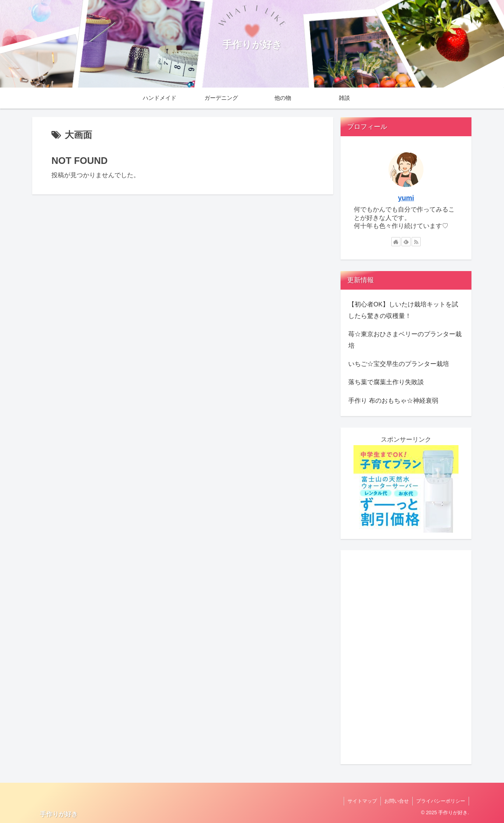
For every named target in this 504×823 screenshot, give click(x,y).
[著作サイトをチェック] (396, 242)
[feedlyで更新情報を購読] (406, 242)
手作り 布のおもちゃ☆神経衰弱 (393, 401)
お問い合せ (397, 801)
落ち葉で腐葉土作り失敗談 (386, 382)
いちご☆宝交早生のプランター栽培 (399, 364)
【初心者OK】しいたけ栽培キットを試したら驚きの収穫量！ (403, 310)
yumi (406, 198)
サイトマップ (362, 801)
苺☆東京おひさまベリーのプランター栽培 (405, 340)
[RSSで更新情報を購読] (416, 242)
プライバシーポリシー (441, 801)
